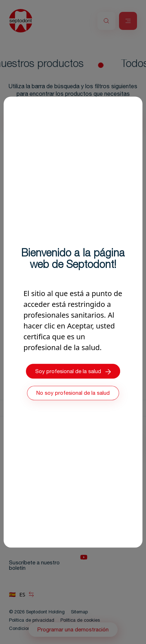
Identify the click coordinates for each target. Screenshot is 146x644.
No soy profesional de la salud (73, 393)
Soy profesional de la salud (73, 372)
